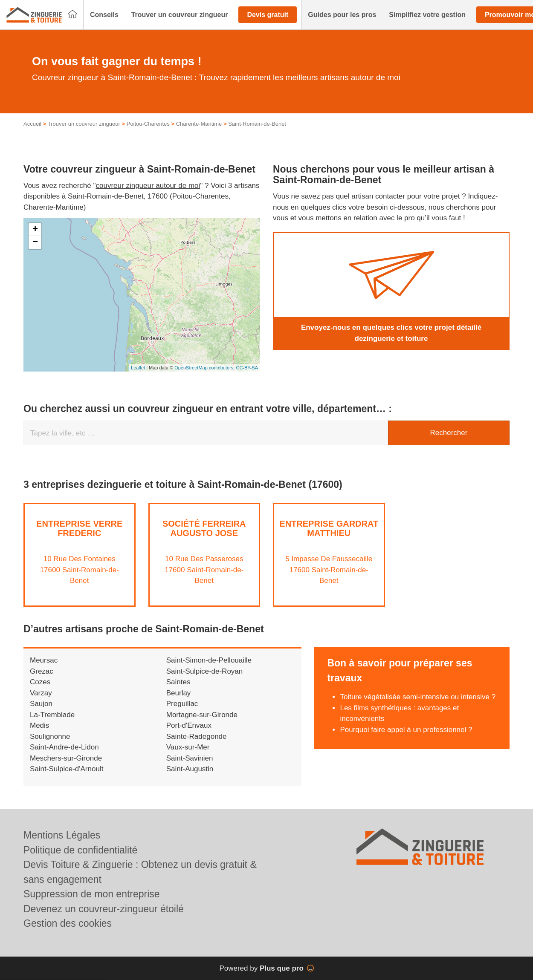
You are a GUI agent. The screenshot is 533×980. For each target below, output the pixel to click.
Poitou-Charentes (148, 124)
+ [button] (35, 230)
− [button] (35, 242)
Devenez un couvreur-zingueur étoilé (104, 909)
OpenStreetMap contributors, (205, 368)
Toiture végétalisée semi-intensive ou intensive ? (418, 697)
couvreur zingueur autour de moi (148, 186)
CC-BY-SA (247, 368)
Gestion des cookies (68, 923)
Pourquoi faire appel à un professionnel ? (406, 730)
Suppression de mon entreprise (92, 894)
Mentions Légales (62, 835)
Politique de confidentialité (80, 850)
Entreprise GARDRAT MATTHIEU (329, 528)
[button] (104, 15)
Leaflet (138, 368)
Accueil (32, 124)
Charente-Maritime (199, 124)
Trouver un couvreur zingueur (84, 124)
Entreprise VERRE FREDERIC (79, 528)
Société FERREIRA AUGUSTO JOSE (204, 528)
